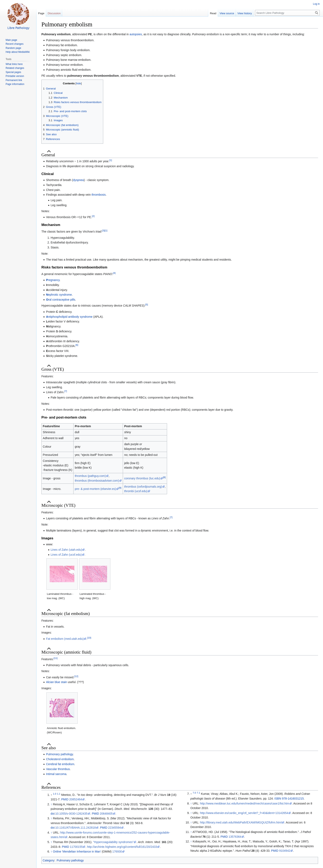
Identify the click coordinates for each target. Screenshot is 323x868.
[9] (120, 488)
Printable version (15, 76)
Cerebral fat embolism (60, 764)
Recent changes (15, 44)
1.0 (55, 794)
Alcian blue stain (56, 682)
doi (53, 814)
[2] (93, 216)
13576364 (235, 837)
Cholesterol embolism (60, 759)
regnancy (53, 280)
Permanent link (14, 80)
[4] (114, 273)
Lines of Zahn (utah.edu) (66, 550)
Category (49, 860)
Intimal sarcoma (56, 774)
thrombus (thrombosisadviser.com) (97, 481)
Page (41, 13)
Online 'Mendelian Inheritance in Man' (77, 852)
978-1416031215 (293, 799)
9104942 (285, 851)
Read (213, 13)
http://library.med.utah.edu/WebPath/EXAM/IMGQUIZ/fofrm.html (241, 822)
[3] (103, 231)
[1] (111, 160)
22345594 (115, 828)
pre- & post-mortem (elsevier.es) (95, 489)
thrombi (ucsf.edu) (136, 491)
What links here (14, 64)
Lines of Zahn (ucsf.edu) (66, 555)
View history (245, 13)
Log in (316, 4)
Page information (15, 84)
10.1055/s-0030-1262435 (71, 814)
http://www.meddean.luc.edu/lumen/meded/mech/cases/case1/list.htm (245, 803)
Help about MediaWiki (18, 52)
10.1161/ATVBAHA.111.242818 (75, 828)
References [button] (51, 787)
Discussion (54, 13)
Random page (13, 48)
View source (227, 13)
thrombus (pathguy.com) (90, 476)
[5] (147, 305)
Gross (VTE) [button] (53, 369)
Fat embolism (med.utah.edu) (65, 639)
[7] (66, 391)
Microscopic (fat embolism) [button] (66, 614)
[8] (164, 477)
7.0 (194, 793)
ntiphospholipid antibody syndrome (69, 317)
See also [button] (49, 748)
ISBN (278, 799)
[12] (76, 676)
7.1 (198, 793)
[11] (56, 658)
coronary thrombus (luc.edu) (142, 478)
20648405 (106, 814)
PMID (65, 799)
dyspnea (78, 180)
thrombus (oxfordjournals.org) (143, 487)
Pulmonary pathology (59, 754)
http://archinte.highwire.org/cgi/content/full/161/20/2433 (122, 847)
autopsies (136, 34)
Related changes (15, 68)
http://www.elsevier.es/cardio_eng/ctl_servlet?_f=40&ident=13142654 (244, 813)
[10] (89, 638)
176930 (117, 852)
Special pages (13, 72)
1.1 (59, 794)
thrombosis (98, 195)
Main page (11, 40)
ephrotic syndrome (59, 295)
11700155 (76, 847)
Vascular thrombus (58, 769)
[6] (77, 345)
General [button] (48, 155)
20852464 (76, 799)
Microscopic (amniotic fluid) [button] (66, 652)
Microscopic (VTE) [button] (58, 505)
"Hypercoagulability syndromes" (113, 842)
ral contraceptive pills (61, 300)
